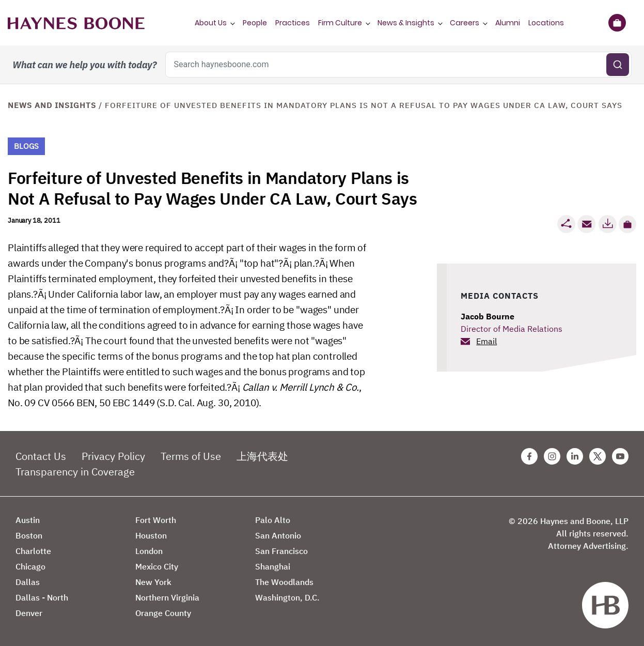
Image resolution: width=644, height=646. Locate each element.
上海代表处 (262, 456)
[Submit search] (618, 65)
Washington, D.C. (287, 597)
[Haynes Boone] (76, 23)
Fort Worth (156, 520)
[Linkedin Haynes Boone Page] (575, 456)
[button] (627, 224)
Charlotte (33, 551)
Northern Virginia (167, 597)
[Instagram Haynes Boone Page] (552, 456)
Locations (546, 23)
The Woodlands (284, 582)
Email (486, 341)
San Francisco (281, 551)
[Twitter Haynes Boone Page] (598, 456)
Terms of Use (191, 456)
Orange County (163, 613)
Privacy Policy (113, 456)
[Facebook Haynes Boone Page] (529, 456)
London (149, 551)
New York (153, 582)
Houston (151, 535)
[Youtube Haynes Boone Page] (620, 456)
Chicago (30, 566)
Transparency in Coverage (75, 472)
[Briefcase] (617, 23)
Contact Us (41, 456)
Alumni (508, 23)
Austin (28, 520)
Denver (29, 613)
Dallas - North (42, 597)
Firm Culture (340, 23)
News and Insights (52, 105)
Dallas (28, 582)
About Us (211, 23)
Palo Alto (273, 520)
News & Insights (406, 23)
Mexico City (157, 566)
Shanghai (273, 566)
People (255, 23)
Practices (293, 23)
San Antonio (278, 535)
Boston (29, 535)
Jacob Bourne (488, 316)
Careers (465, 23)
